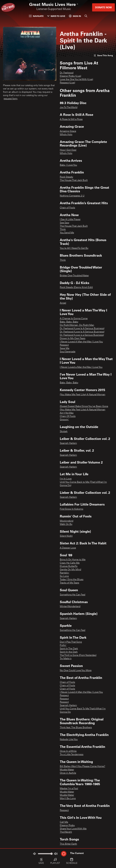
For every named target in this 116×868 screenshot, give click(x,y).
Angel (63, 303)
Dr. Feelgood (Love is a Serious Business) (82, 335)
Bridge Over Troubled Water (74, 276)
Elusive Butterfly (69, 566)
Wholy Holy (66, 135)
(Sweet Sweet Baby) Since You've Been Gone (84, 406)
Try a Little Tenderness (72, 755)
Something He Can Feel (73, 595)
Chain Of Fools (68, 416)
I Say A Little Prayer (70, 220)
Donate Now (103, 7)
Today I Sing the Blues (72, 580)
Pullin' (63, 645)
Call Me (64, 822)
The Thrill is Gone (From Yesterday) (78, 655)
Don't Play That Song (71, 642)
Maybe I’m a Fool (69, 789)
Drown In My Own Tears (73, 339)
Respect (64, 345)
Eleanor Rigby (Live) (70, 76)
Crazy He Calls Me (70, 563)
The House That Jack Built (74, 180)
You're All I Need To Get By (74, 248)
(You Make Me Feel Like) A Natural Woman (83, 395)
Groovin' (64, 420)
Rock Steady (66, 177)
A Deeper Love (68, 548)
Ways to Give (56, 16)
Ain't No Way (67, 413)
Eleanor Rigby (67, 826)
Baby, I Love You (68, 165)
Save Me (65, 348)
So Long (64, 576)
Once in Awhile (68, 773)
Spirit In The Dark (69, 649)
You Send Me (67, 233)
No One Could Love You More (76, 671)
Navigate (36, 16)
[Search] (86, 16)
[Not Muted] (34, 854)
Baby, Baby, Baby (69, 322)
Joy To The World (69, 108)
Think (63, 229)
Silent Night (66, 536)
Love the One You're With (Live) (76, 80)
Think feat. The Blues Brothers (76, 728)
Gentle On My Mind (70, 570)
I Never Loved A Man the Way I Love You (81, 342)
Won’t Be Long (68, 799)
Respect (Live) (67, 83)
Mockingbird (67, 521)
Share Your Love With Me (73, 829)
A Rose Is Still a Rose (71, 119)
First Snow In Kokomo (72, 509)
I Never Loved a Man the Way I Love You (81, 367)
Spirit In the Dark (69, 652)
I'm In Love (66, 479)
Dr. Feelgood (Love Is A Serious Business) (82, 329)
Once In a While (68, 751)
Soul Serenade (68, 352)
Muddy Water (67, 770)
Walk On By (66, 524)
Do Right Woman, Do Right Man (77, 325)
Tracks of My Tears (69, 583)
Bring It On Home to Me (73, 560)
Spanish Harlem (68, 443)
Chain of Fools (67, 208)
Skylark (64, 432)
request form (10, 99)
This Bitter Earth (68, 844)
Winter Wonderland (70, 607)
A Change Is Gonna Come (74, 319)
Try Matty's (66, 659)
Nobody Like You (69, 740)
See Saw (64, 223)
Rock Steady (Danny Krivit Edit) (76, 287)
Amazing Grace (68, 131)
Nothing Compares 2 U (72, 196)
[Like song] (103, 55)
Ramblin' (65, 573)
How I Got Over (68, 150)
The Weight (66, 832)
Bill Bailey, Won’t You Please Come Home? (82, 767)
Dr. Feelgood (67, 73)
